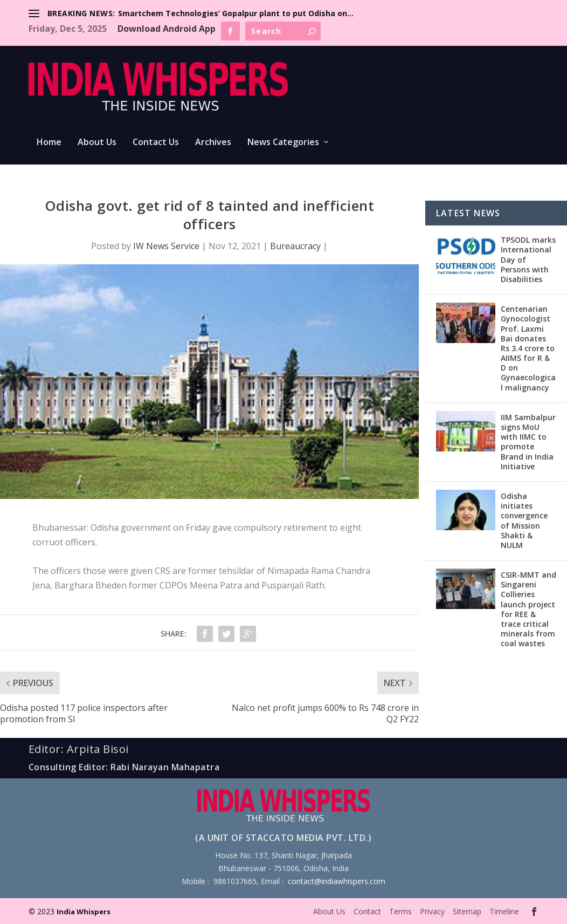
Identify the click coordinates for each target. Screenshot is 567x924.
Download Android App (167, 29)
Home (49, 143)
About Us (97, 143)
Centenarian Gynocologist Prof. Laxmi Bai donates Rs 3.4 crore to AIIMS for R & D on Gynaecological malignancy (528, 348)
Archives (213, 143)
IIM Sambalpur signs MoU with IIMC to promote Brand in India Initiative (528, 442)
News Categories (283, 143)
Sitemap (467, 911)
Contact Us (156, 143)
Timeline (504, 911)
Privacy (432, 911)
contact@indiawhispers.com (337, 881)
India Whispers (84, 912)
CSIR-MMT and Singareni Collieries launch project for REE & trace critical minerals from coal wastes (528, 609)
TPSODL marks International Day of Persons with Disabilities (528, 259)
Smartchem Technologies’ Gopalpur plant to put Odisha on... (236, 13)
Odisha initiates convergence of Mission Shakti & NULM (524, 521)
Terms (400, 911)
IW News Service (166, 246)
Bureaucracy (295, 246)
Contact (367, 911)
